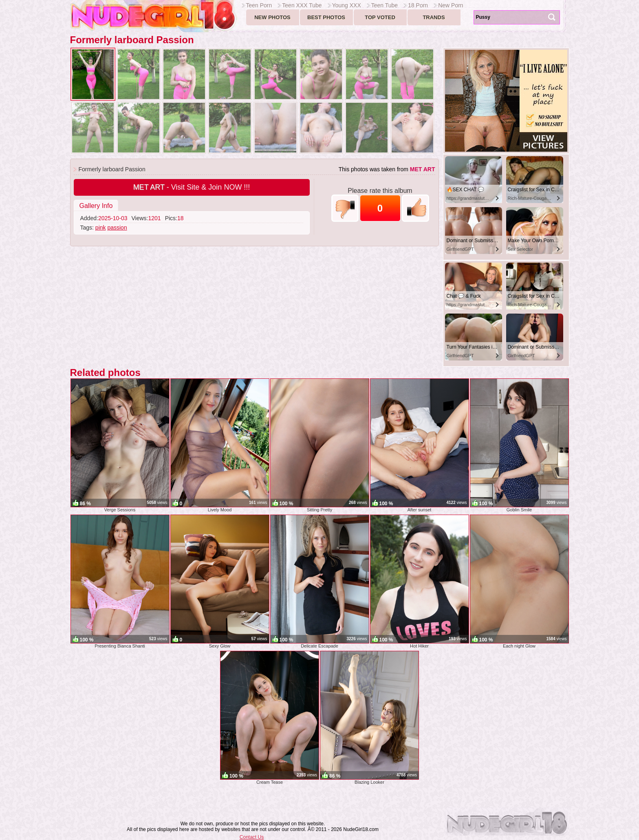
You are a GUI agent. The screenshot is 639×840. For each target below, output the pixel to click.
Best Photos (326, 17)
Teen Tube (385, 5)
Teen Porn (259, 5)
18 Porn (418, 5)
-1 (345, 208)
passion (117, 228)
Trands (434, 17)
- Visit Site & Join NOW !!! (192, 187)
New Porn (451, 5)
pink (101, 228)
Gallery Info (96, 206)
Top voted (380, 17)
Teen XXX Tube (302, 5)
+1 (415, 208)
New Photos (272, 17)
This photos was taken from (387, 169)
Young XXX (347, 5)
